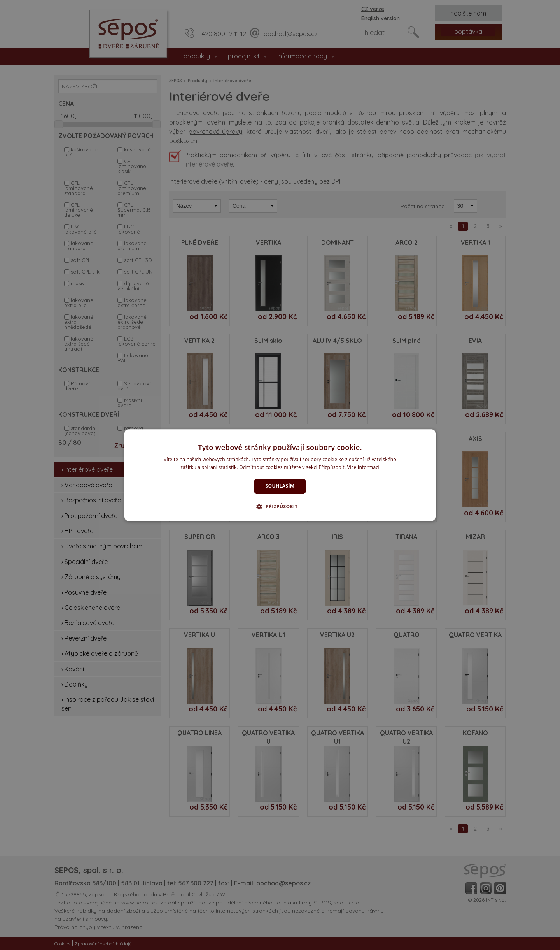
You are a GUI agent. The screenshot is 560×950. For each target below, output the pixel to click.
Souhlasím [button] (280, 486)
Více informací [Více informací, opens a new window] (363, 467)
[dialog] (280, 475)
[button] (280, 506)
